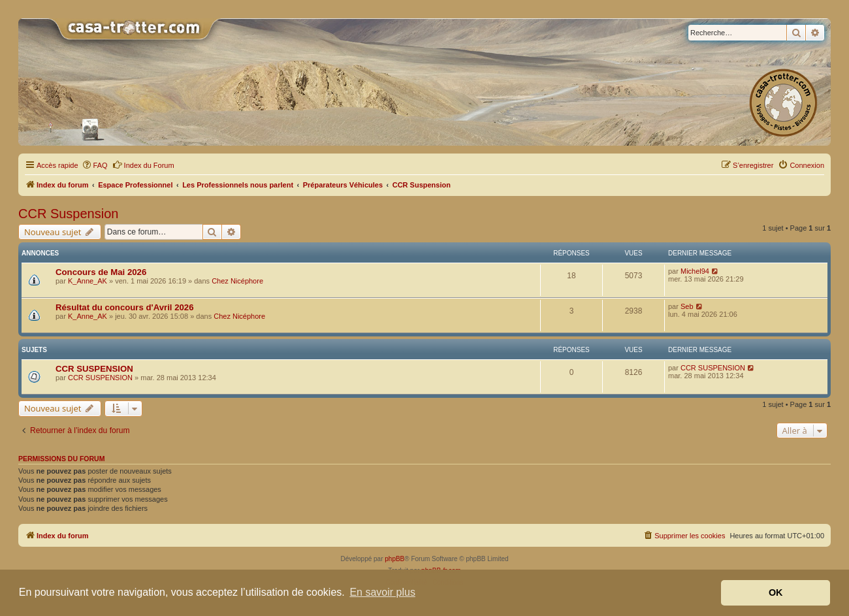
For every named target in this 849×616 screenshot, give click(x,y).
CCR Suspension (68, 214)
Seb (687, 306)
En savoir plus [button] (382, 592)
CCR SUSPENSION (94, 369)
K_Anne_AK (88, 281)
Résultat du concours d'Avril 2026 (125, 307)
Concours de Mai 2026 (101, 272)
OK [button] (776, 592)
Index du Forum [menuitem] (143, 165)
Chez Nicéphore (237, 281)
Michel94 (695, 271)
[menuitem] (95, 165)
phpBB (394, 559)
